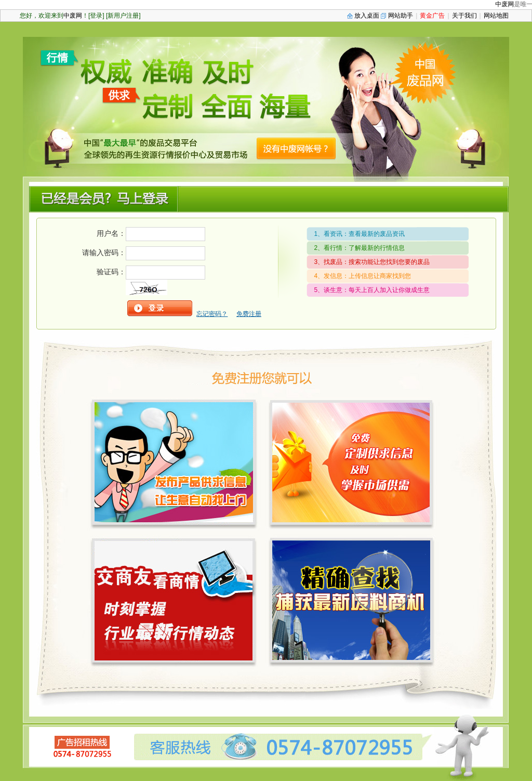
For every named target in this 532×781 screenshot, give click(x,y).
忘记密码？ (212, 314)
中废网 (507, 4)
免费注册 (249, 314)
